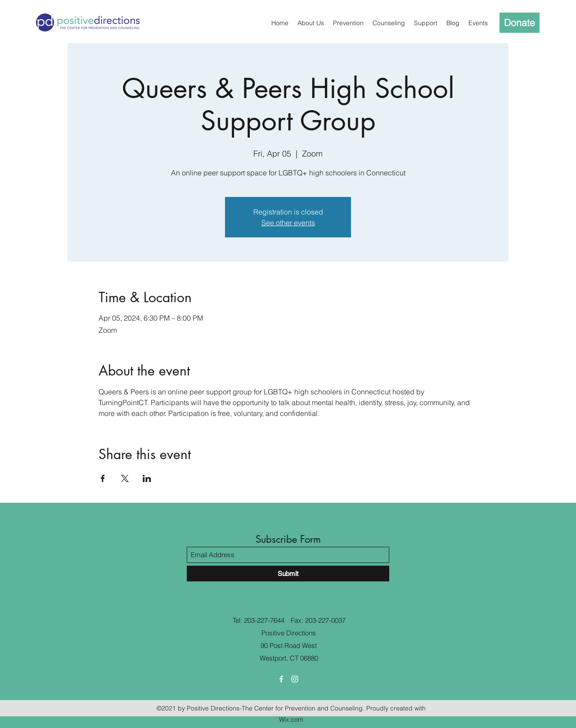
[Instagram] (295, 679)
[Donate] (520, 23)
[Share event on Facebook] (103, 478)
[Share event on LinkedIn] (147, 478)
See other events (288, 223)
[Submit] (288, 574)
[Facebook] (281, 679)
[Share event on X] (125, 478)
